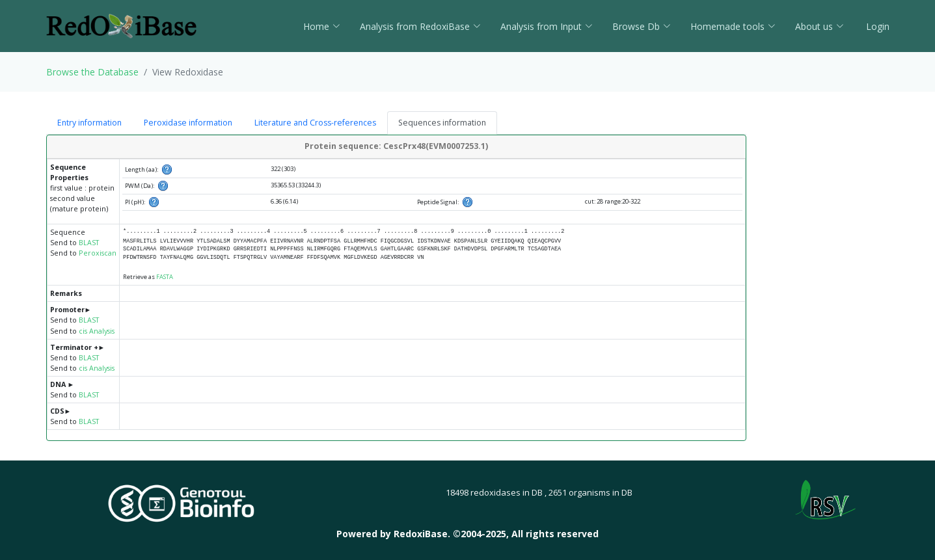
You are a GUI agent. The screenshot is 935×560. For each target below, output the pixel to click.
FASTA (165, 277)
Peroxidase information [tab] (188, 123)
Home (322, 26)
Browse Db (642, 26)
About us (820, 26)
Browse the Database (92, 72)
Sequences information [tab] (442, 123)
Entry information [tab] (89, 123)
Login (876, 26)
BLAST (89, 243)
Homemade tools (733, 26)
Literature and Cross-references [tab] (315, 123)
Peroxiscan (98, 253)
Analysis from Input (547, 26)
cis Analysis (97, 331)
